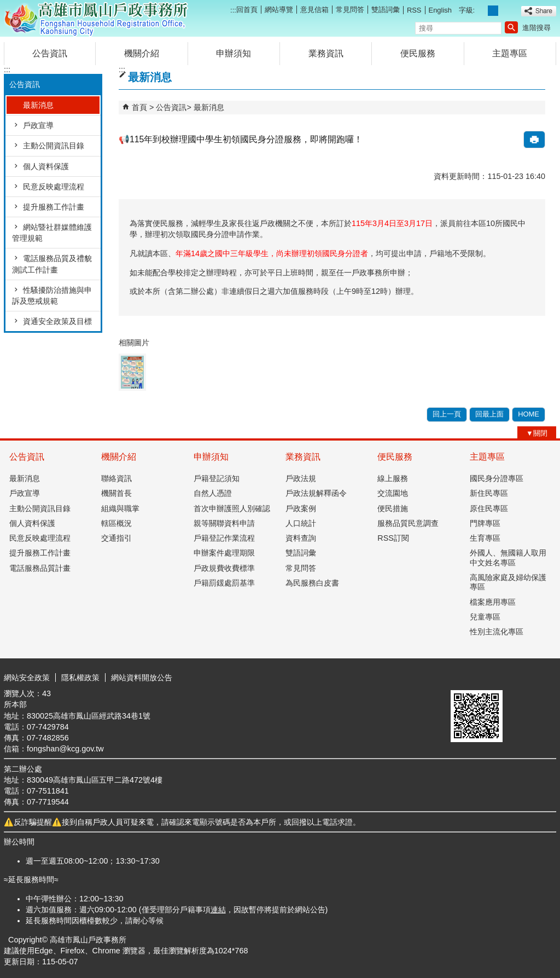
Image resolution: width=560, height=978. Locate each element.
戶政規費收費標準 (224, 568)
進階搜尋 (536, 28)
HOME (529, 414)
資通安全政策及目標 (57, 321)
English (440, 10)
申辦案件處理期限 (224, 553)
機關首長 (116, 493)
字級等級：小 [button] (482, 11)
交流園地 (393, 493)
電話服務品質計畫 (40, 568)
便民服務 (418, 53)
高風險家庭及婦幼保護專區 (508, 582)
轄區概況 (116, 523)
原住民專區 (489, 508)
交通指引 (116, 538)
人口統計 (301, 523)
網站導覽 (279, 10)
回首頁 (247, 10)
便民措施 (393, 508)
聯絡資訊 (116, 478)
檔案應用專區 (493, 602)
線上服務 (393, 478)
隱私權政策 (80, 678)
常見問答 (350, 10)
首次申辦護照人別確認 (232, 508)
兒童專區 (485, 617)
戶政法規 (301, 478)
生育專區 (485, 538)
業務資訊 (326, 53)
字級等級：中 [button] (493, 11)
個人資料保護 (46, 166)
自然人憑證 (213, 493)
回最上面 (489, 414)
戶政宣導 (38, 125)
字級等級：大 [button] (505, 11)
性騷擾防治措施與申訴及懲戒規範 (52, 296)
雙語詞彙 (386, 10)
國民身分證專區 (497, 478)
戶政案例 (301, 508)
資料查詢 (301, 538)
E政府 (462, 676)
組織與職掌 (120, 508)
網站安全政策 (27, 678)
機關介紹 (142, 53)
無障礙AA (517, 677)
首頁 (139, 107)
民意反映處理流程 (54, 187)
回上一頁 (447, 414)
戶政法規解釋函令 (316, 493)
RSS (414, 10)
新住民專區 (489, 493)
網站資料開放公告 (142, 678)
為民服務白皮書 (312, 583)
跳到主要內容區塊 (6, 6)
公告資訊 (50, 53)
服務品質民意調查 (408, 523)
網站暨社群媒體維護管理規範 (52, 233)
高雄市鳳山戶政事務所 (96, 18)
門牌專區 (485, 523)
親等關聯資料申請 (224, 523)
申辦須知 (234, 53)
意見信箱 (314, 10)
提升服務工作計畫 (54, 207)
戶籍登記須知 (217, 478)
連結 (218, 910)
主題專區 (510, 53)
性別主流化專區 (497, 632)
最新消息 (38, 105)
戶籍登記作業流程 (224, 538)
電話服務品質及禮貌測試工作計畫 (52, 264)
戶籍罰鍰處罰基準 (224, 583)
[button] (511, 27)
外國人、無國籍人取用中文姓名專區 (508, 557)
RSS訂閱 (393, 538)
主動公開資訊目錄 (54, 146)
